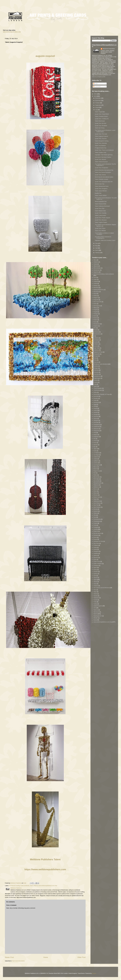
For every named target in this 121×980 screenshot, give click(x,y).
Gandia (95, 412)
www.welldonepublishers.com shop (48, 886)
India (95, 433)
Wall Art (36, 886)
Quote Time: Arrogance (101, 189)
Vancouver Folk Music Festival (103, 157)
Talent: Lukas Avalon (100, 215)
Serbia (95, 547)
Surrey (95, 570)
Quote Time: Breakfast (101, 126)
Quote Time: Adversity (101, 143)
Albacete (96, 266)
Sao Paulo (96, 543)
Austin (95, 280)
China (95, 360)
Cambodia (96, 340)
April (97, 248)
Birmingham (97, 306)
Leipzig (95, 459)
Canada (96, 342)
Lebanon (96, 457)
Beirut (95, 294)
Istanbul (96, 445)
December (98, 98)
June (97, 243)
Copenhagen (97, 378)
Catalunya (96, 350)
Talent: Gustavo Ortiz (101, 153)
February (98, 253)
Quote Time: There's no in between (104, 150)
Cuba (95, 384)
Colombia (96, 370)
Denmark (96, 396)
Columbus (96, 374)
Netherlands (97, 501)
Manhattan (96, 479)
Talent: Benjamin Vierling (102, 141)
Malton (95, 475)
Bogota (95, 310)
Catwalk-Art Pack (98, 352)
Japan (95, 449)
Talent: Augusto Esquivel (101, 136)
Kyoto (95, 451)
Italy (95, 447)
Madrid (95, 469)
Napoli (95, 499)
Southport (96, 566)
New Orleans (97, 503)
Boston (95, 320)
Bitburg (95, 308)
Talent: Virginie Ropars (101, 222)
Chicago (96, 356)
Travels (95, 600)
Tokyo (95, 592)
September (98, 105)
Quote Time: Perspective (102, 168)
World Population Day (101, 202)
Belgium (96, 298)
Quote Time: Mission (100, 159)
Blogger (94, 973)
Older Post (81, 957)
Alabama (96, 262)
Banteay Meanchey (99, 290)
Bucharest (96, 332)
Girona (95, 419)
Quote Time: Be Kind (101, 123)
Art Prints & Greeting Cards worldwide (19, 886)
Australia (96, 282)
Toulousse (96, 598)
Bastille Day (98, 193)
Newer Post (9, 957)
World (95, 620)
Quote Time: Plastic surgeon (103, 218)
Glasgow (96, 421)
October (97, 103)
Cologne (96, 368)
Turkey (95, 604)
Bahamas (96, 288)
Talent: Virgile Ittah (100, 112)
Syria (95, 576)
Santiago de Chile (98, 541)
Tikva (95, 590)
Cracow (96, 380)
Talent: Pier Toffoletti (100, 231)
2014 (95, 96)
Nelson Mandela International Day (104, 170)
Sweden (96, 572)
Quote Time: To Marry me (102, 119)
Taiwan (95, 578)
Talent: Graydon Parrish (101, 116)
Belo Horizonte (97, 302)
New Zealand (97, 507)
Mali (95, 473)
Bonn (95, 316)
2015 (95, 94)
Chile (95, 358)
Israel (95, 443)
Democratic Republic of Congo (102, 394)
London (96, 463)
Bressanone (97, 324)
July (96, 110)
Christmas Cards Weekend (101, 364)
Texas (95, 584)
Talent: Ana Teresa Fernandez (103, 172)
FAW (95, 406)
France (95, 410)
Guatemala (97, 427)
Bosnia (95, 318)
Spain (95, 568)
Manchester (97, 477)
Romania (96, 535)
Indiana (95, 435)
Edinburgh (96, 402)
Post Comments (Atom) (18, 961)
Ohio (95, 515)
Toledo (95, 594)
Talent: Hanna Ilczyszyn (101, 162)
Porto (95, 525)
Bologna (96, 314)
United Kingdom (98, 606)
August (97, 107)
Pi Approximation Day (101, 148)
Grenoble (96, 423)
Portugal (96, 527)
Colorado (96, 372)
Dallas (95, 392)
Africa (95, 260)
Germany (96, 416)
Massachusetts (97, 483)
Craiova (96, 382)
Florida (95, 408)
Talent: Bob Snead (100, 121)
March (97, 250)
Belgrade (96, 300)
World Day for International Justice (104, 177)
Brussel (95, 330)
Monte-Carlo (97, 497)
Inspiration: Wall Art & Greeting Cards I (105, 240)
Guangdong (97, 425)
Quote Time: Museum (101, 220)
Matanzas (96, 485)
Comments (97, 87)
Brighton (96, 326)
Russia (95, 539)
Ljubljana (96, 461)
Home (46, 957)
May (97, 246)
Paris (95, 517)
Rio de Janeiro (97, 533)
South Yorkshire (98, 564)
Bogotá (95, 312)
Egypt (95, 404)
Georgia (96, 415)
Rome (95, 537)
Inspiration (96, 437)
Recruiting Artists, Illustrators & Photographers (103, 237)
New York (96, 505)
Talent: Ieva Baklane (100, 146)
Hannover (96, 429)
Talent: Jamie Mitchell (101, 191)
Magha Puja (97, 471)
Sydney (95, 574)
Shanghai (96, 551)
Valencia (96, 610)
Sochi (95, 560)
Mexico (95, 489)
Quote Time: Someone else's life (104, 182)
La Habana (96, 453)
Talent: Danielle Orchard (101, 179)
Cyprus (95, 386)
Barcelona (96, 292)
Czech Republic (98, 388)
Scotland (96, 545)
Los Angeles (97, 465)
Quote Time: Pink (100, 209)
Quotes (95, 529)
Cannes (96, 346)
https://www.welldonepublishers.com (45, 869)
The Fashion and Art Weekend (102, 588)
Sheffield (96, 554)
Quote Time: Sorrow (100, 175)
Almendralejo (97, 268)
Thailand (96, 586)
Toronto (95, 596)
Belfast (95, 296)
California (96, 338)
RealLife (96, 531)
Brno (95, 328)
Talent (32, 886)
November (98, 101)
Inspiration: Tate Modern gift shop (104, 155)
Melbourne (96, 487)
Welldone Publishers (109, 49)
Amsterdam (97, 270)
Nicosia (95, 509)
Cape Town (96, 348)
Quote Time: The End (101, 139)
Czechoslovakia (98, 390)
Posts (95, 84)
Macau (95, 467)
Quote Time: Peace (100, 228)
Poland (95, 523)
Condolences (97, 376)
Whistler (96, 618)
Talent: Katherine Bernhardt (102, 206)
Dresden (96, 398)
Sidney (95, 555)
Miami (95, 491)
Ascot (95, 278)
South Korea (97, 562)
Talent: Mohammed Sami (102, 186)
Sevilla (95, 549)
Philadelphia (97, 521)
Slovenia (96, 558)
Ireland (95, 441)
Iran (94, 439)
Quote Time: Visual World (102, 114)
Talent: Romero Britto (101, 204)
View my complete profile (99, 77)
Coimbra (96, 366)
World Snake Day (100, 184)
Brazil (95, 322)
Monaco (96, 495)
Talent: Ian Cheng (100, 128)
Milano (95, 493)
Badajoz (96, 286)
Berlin (95, 304)
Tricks (95, 602)
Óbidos (95, 513)
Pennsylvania (97, 519)
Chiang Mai (97, 354)
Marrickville (97, 481)
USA (95, 608)
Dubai (95, 400)
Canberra (96, 344)
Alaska (95, 264)
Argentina (96, 272)
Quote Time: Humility (101, 213)
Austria (95, 284)
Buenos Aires (97, 334)
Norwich (96, 511)
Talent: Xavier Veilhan (101, 196)
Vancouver (96, 612)
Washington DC (98, 616)
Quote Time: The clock (101, 134)
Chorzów (96, 362)
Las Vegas (96, 455)
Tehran (95, 582)
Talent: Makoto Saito (100, 211)
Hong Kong (97, 431)
